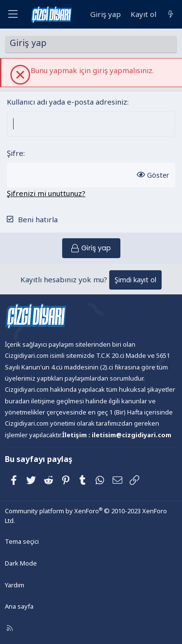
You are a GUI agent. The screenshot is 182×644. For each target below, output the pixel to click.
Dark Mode (21, 563)
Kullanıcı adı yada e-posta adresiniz (67, 102)
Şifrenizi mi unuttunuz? (46, 193)
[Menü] (13, 14)
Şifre (15, 153)
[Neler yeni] (171, 14)
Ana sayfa (19, 606)
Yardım (15, 585)
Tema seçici (22, 541)
